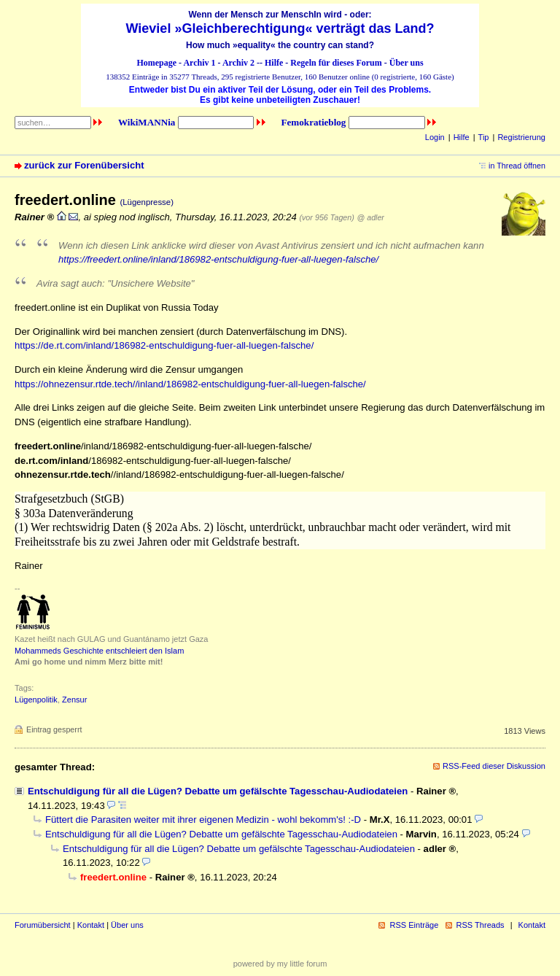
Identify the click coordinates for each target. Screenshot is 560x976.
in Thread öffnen (517, 166)
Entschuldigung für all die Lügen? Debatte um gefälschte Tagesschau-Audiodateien (218, 791)
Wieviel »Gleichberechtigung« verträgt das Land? (280, 28)
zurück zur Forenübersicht (84, 165)
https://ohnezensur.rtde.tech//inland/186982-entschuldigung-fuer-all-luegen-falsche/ (190, 384)
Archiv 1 (199, 63)
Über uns (407, 63)
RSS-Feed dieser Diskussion (494, 766)
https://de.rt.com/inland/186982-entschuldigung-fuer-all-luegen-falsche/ (164, 345)
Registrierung (521, 137)
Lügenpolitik (36, 700)
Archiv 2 (238, 63)
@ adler (371, 217)
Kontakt (91, 925)
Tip (484, 137)
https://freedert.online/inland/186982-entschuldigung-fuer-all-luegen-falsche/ (218, 259)
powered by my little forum (280, 964)
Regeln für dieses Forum (336, 63)
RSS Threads (481, 925)
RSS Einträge (414, 925)
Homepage (156, 63)
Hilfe (274, 63)
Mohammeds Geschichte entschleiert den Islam (99, 651)
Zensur (74, 700)
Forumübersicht (43, 925)
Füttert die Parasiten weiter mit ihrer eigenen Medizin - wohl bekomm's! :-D (203, 820)
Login (435, 137)
